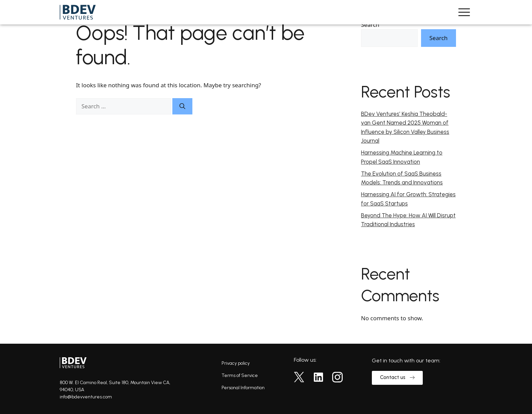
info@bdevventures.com (86, 397)
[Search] (182, 106)
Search (370, 25)
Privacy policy (236, 363)
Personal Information (243, 388)
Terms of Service (240, 375)
